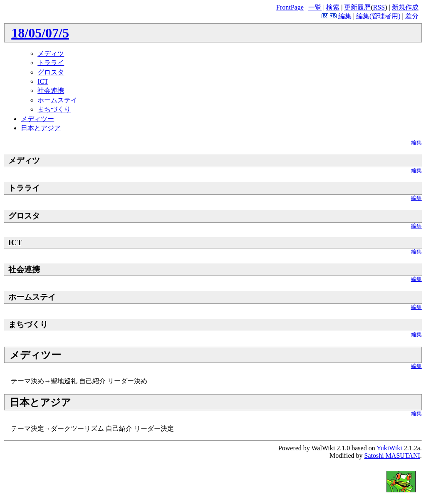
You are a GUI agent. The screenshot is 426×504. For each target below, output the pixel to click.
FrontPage (290, 7)
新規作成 (405, 7)
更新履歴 (357, 7)
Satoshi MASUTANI (392, 456)
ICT (43, 81)
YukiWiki (389, 448)
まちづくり (54, 109)
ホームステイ (57, 100)
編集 (345, 16)
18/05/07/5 (40, 33)
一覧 (315, 7)
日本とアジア (41, 128)
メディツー (37, 119)
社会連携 (51, 91)
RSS (379, 7)
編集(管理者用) (378, 16)
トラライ (51, 63)
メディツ (51, 53)
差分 (412, 16)
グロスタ (51, 72)
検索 (333, 7)
